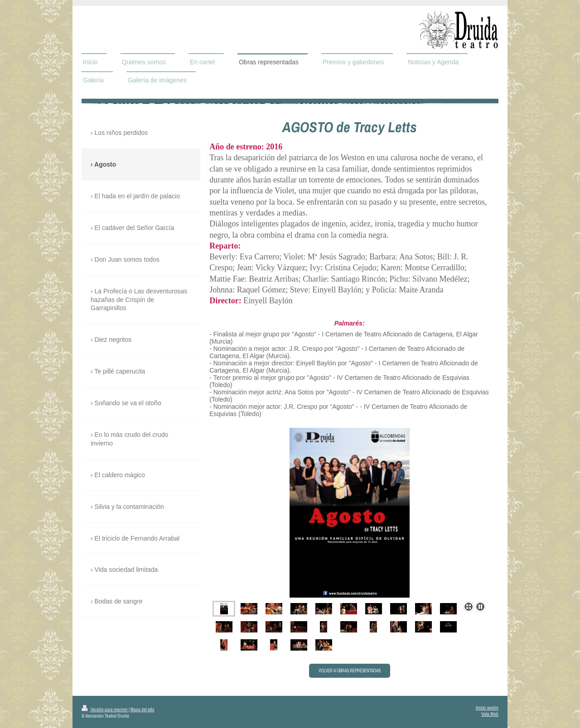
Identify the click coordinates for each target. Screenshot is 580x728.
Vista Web (490, 714)
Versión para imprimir (105, 710)
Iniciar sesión (487, 708)
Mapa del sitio (143, 710)
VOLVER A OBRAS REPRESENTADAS (350, 671)
